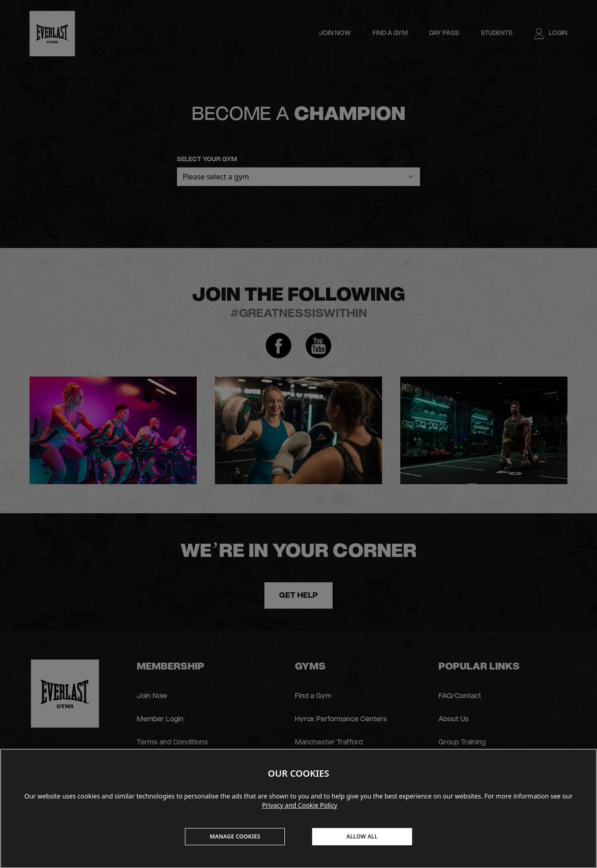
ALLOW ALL (362, 836)
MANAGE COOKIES (235, 836)
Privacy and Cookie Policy (300, 805)
